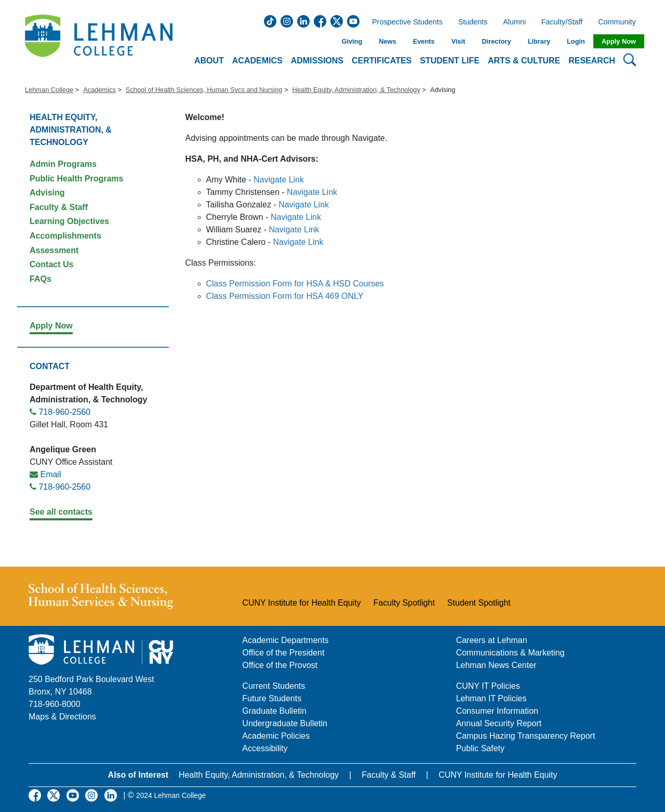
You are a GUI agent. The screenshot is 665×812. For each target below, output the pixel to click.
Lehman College (49, 90)
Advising (47, 193)
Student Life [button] (450, 61)
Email (50, 474)
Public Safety (480, 748)
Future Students (272, 698)
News (387, 41)
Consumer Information (497, 711)
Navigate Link (279, 180)
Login (576, 41)
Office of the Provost (280, 665)
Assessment (54, 250)
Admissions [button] (317, 61)
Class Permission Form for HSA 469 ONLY (285, 296)
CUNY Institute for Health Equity (301, 603)
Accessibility (265, 748)
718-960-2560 (64, 412)
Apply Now (619, 41)
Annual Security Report (499, 723)
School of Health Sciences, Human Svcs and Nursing (204, 90)
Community (620, 22)
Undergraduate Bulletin (285, 723)
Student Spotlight (479, 603)
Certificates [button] (382, 61)
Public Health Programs (77, 179)
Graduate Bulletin (274, 711)
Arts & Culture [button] (524, 61)
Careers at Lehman (492, 640)
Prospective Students (404, 22)
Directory (496, 41)
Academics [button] (257, 61)
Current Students (274, 686)
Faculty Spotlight (404, 603)
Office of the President (283, 653)
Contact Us (51, 264)
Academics (99, 90)
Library (539, 41)
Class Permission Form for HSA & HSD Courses (295, 284)
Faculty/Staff (562, 22)
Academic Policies (276, 736)
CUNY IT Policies (488, 686)
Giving (352, 41)
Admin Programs (63, 164)
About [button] (209, 61)
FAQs (41, 279)
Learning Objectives (69, 221)
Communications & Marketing (510, 653)
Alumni (514, 22)
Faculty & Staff (59, 207)
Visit (458, 41)
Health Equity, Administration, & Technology (356, 90)
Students (473, 22)
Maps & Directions (62, 717)
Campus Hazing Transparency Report (526, 736)
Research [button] (592, 61)
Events (424, 41)
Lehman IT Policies (491, 698)
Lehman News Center (496, 665)
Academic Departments (285, 640)
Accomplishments (65, 236)
